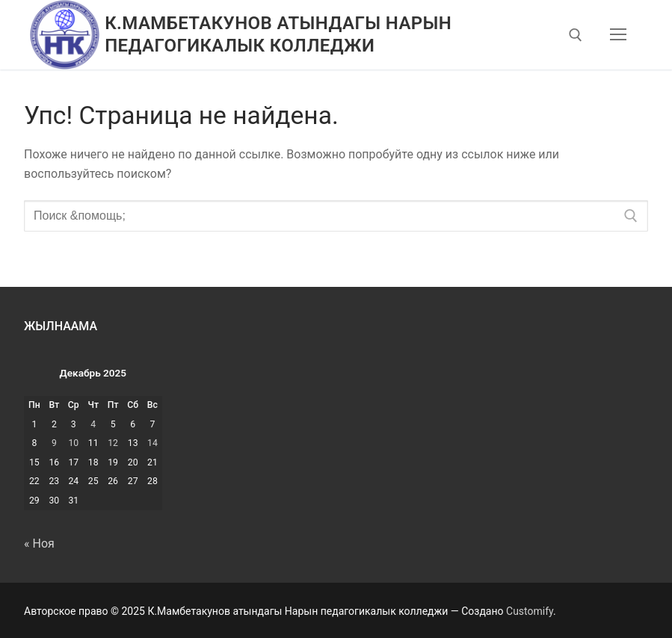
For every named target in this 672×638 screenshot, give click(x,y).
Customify (530, 611)
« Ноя (39, 543)
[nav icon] (618, 35)
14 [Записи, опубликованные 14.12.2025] (152, 443)
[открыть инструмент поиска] (576, 35)
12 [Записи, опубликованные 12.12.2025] (113, 443)
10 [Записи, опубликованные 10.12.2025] (73, 443)
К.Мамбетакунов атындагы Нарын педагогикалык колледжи (278, 34)
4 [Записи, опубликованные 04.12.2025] (93, 424)
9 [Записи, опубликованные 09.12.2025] (54, 443)
